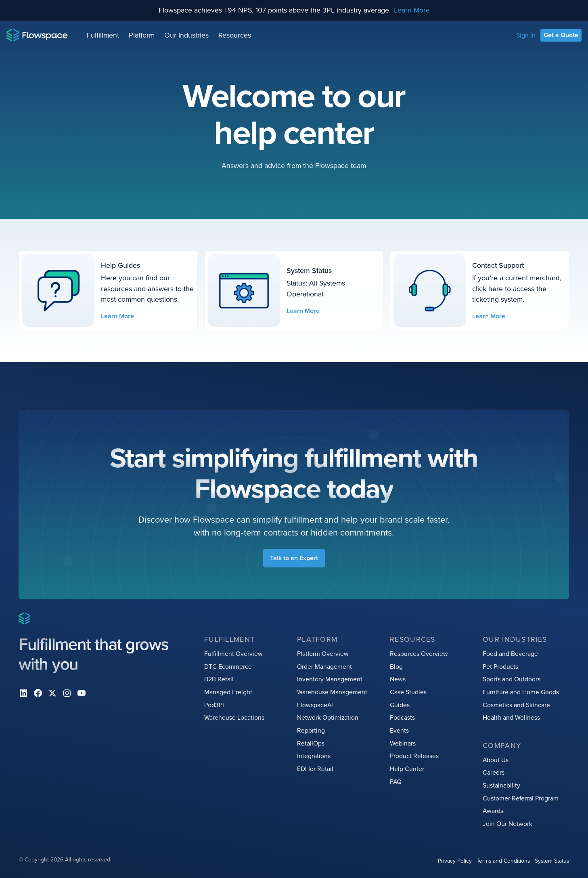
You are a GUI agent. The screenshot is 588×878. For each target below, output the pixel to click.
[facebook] (38, 693)
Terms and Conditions (504, 861)
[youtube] (82, 693)
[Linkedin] (23, 693)
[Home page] (37, 35)
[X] (52, 693)
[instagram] (67, 693)
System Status (552, 861)
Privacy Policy (455, 861)
